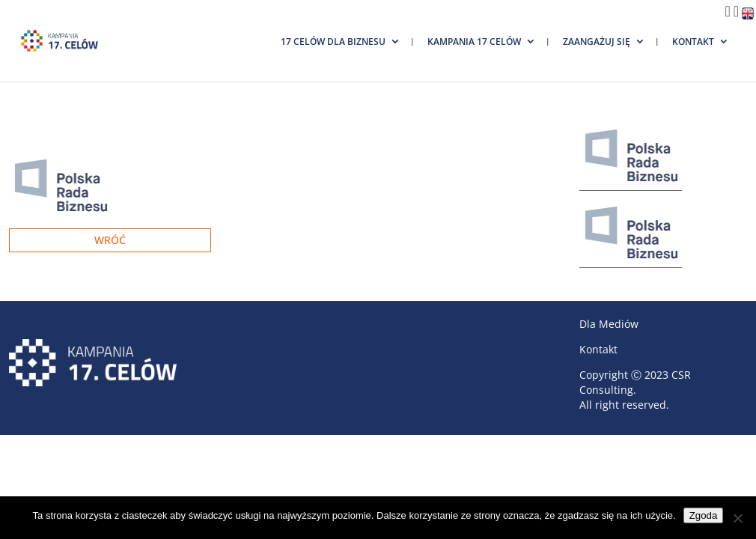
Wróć (110, 240)
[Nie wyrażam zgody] (737, 518)
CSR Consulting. (635, 382)
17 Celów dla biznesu (333, 42)
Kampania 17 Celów (474, 42)
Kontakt (693, 42)
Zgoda (704, 515)
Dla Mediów (609, 324)
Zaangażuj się (597, 42)
